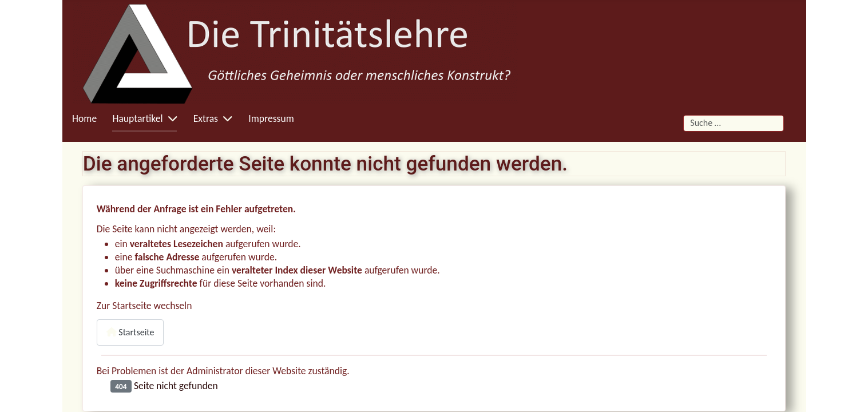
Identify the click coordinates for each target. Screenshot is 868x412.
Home (84, 118)
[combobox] (733, 123)
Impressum (271, 118)
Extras (206, 118)
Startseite (130, 332)
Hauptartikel (137, 118)
